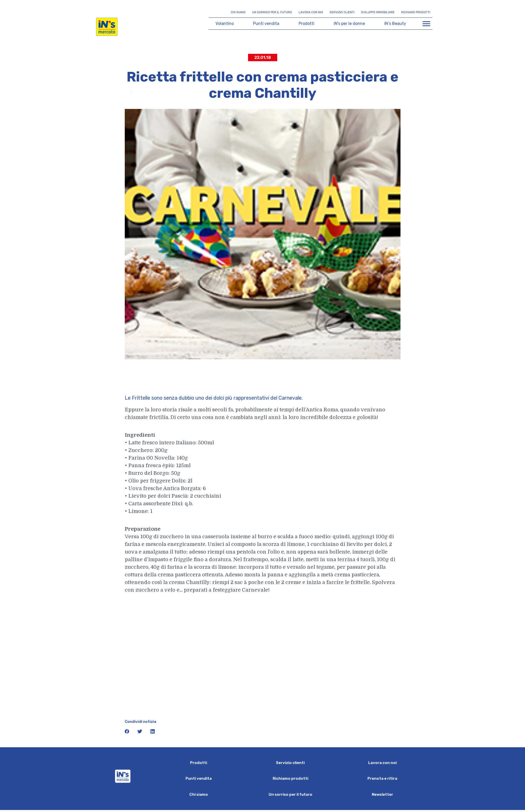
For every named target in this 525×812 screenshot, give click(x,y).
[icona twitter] (140, 732)
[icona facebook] (127, 732)
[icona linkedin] (153, 732)
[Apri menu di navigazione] (426, 24)
